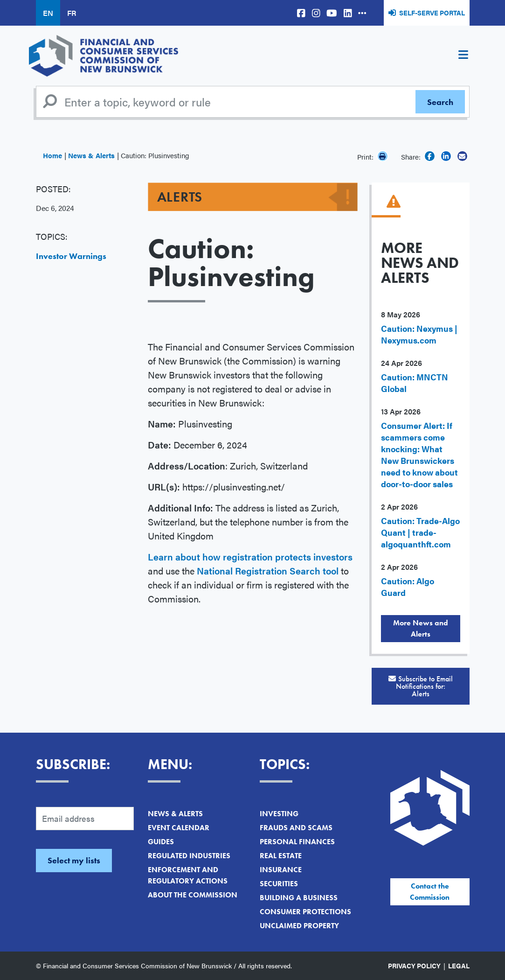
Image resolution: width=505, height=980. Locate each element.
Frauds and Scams (296, 828)
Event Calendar (179, 828)
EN (48, 13)
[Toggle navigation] (463, 56)
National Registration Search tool (268, 570)
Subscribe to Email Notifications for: (421, 686)
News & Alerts (91, 155)
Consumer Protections (305, 912)
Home (52, 155)
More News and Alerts (421, 628)
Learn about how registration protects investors (250, 556)
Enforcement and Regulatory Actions (188, 875)
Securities (279, 884)
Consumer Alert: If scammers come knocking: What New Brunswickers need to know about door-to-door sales (419, 455)
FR (72, 13)
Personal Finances (297, 842)
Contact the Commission (430, 892)
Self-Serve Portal (432, 13)
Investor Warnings (71, 256)
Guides (161, 842)
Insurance (281, 870)
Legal (459, 966)
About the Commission (193, 895)
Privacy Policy (414, 966)
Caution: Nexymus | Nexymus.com (419, 334)
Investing (279, 814)
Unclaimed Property (299, 926)
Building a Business (299, 898)
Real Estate (281, 856)
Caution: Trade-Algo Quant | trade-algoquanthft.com (420, 532)
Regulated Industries (189, 856)
